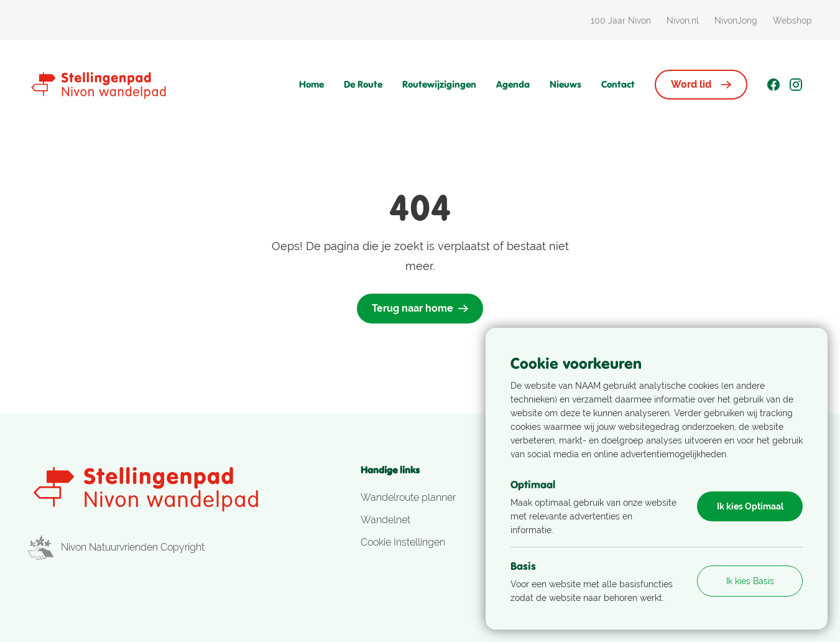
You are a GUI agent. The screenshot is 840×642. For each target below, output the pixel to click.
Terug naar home (420, 308)
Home (312, 84)
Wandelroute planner (408, 497)
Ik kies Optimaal (750, 506)
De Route (363, 84)
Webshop (792, 21)
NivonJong (736, 21)
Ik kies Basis (750, 581)
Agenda (513, 84)
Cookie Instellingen (403, 542)
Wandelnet (385, 520)
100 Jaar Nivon (621, 21)
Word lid (701, 84)
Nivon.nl (683, 21)
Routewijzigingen (439, 84)
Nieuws (565, 84)
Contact (618, 84)
